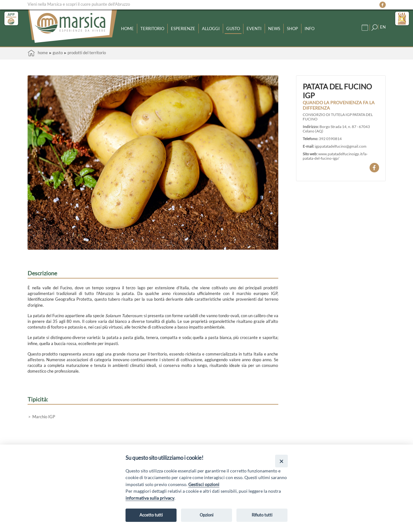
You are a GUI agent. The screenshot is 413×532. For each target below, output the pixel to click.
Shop (292, 29)
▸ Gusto (56, 53)
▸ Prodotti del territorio (85, 53)
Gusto (233, 29)
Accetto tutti (151, 515)
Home (127, 29)
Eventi (254, 29)
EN (383, 27)
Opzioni (206, 515)
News (274, 29)
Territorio (152, 29)
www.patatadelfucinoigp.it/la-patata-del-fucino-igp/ (335, 156)
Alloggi (211, 29)
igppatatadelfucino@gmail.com (341, 146)
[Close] (281, 461)
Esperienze (183, 29)
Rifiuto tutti (262, 515)
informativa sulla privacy (150, 498)
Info (310, 29)
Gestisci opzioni (204, 484)
